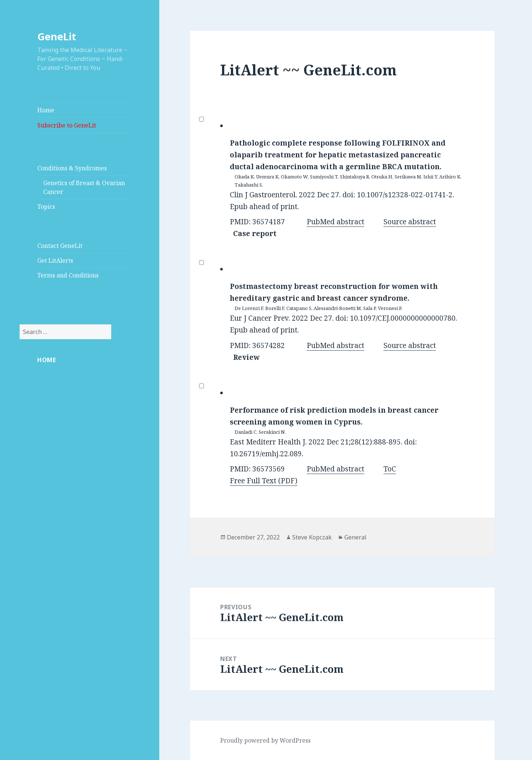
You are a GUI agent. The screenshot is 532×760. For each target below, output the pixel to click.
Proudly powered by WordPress (265, 740)
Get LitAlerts (55, 260)
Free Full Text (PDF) (264, 481)
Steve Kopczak (312, 537)
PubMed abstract (335, 222)
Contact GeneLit (60, 246)
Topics (46, 207)
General (355, 537)
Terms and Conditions (68, 275)
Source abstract (410, 222)
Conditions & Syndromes (72, 168)
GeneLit (57, 36)
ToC (390, 469)
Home (46, 110)
